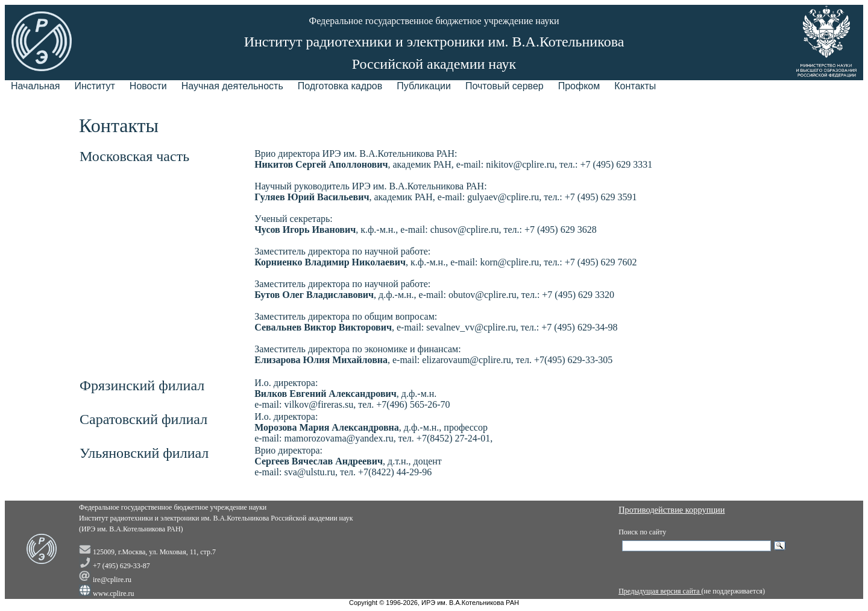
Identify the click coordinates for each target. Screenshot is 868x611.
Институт (94, 86)
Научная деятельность (232, 86)
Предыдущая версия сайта (660, 591)
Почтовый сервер (505, 86)
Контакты (635, 86)
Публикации (424, 86)
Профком (579, 86)
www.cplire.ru (114, 594)
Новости (148, 86)
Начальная (35, 86)
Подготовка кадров (340, 86)
